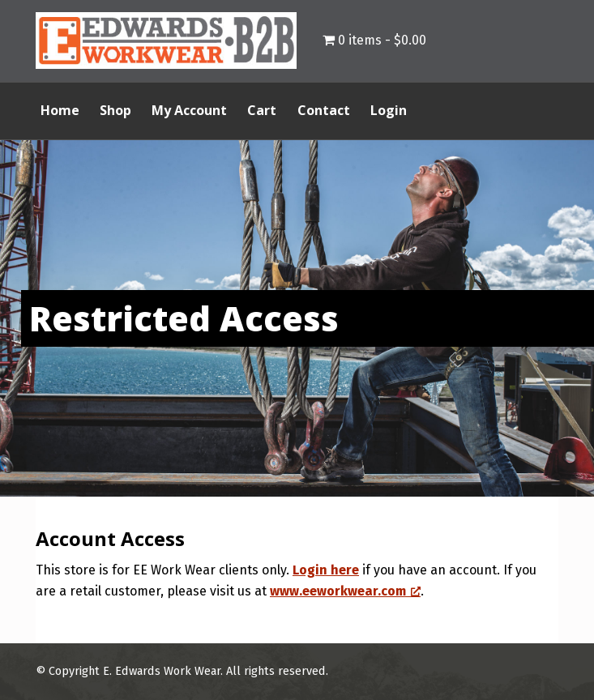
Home (60, 110)
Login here (326, 570)
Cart (262, 110)
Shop (115, 110)
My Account (189, 110)
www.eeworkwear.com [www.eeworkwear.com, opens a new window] (345, 591)
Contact (324, 110)
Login (389, 110)
